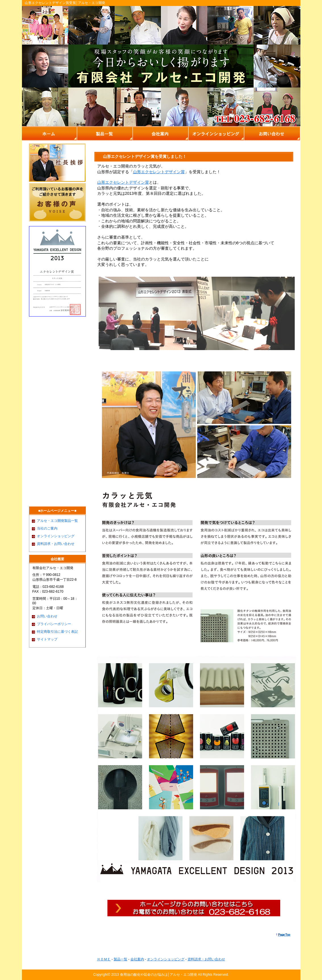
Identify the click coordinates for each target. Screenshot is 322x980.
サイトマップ (47, 639)
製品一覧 (121, 959)
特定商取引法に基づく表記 (57, 632)
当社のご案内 (47, 528)
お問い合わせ (47, 616)
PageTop (284, 934)
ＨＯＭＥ (104, 959)
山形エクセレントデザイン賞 (159, 172)
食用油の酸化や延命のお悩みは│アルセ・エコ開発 (159, 975)
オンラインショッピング (56, 536)
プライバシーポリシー (54, 624)
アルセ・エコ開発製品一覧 (57, 521)
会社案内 (137, 959)
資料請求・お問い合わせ (56, 544)
